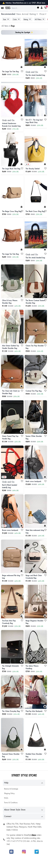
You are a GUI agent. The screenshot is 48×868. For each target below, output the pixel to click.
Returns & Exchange (11, 789)
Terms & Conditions (11, 802)
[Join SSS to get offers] (37, 852)
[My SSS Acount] (42, 8)
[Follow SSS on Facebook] (11, 852)
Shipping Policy (9, 793)
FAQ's (6, 798)
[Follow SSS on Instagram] (24, 852)
